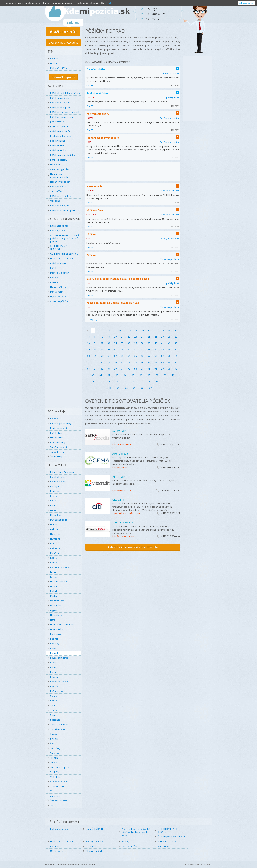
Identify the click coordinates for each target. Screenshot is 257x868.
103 (116, 375)
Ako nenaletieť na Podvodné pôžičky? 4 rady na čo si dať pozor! (65, 238)
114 (116, 382)
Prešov (54, 663)
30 (89, 343)
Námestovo (56, 615)
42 (169, 343)
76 (115, 362)
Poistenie (55, 278)
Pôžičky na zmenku (60, 98)
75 (109, 362)
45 (95, 350)
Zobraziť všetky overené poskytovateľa (133, 547)
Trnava (54, 763)
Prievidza (55, 667)
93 (136, 369)
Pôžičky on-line (58, 141)
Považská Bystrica (59, 658)
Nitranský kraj (57, 438)
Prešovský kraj (58, 442)
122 (109, 388)
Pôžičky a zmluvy (59, 263)
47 (109, 350)
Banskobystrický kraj (61, 423)
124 (126, 388)
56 (169, 350)
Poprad (54, 653)
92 (129, 369)
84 (169, 362)
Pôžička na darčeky (60, 206)
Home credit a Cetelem (62, 258)
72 (89, 362)
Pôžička (91, 234)
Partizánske (56, 634)
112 (100, 382)
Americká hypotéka (60, 169)
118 (148, 382)
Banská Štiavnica (59, 482)
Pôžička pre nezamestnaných (65, 112)
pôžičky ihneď (57, 122)
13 (163, 330)
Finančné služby (96, 69)
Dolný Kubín (56, 515)
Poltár (53, 648)
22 (129, 337)
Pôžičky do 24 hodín (60, 131)
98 (169, 369)
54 (156, 350)
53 (149, 350)
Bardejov (55, 486)
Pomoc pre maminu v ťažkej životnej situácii (113, 303)
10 (142, 330)
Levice (53, 572)
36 (129, 343)
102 (108, 375)
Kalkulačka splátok (63, 77)
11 (149, 330)
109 (164, 375)
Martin (54, 596)
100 (92, 375)
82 (156, 362)
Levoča (54, 577)
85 (176, 362)
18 (102, 337)
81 (149, 362)
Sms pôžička (56, 191)
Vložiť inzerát (63, 31)
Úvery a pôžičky (58, 287)
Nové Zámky (57, 629)
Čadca (53, 505)
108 (156, 375)
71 (176, 356)
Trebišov (55, 753)
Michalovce (56, 605)
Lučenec (54, 586)
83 (162, 362)
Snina (53, 715)
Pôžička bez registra (60, 103)
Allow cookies (246, 3)
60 (102, 356)
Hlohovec (55, 534)
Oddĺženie (55, 201)
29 (176, 337)
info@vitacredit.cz (122, 490)
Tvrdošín (55, 772)
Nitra (53, 620)
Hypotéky (55, 165)
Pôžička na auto (58, 187)
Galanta (54, 524)
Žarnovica (55, 796)
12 (156, 330)
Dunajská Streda (59, 520)
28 (169, 337)
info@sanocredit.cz (123, 444)
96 (156, 369)
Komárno (55, 553)
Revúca (54, 677)
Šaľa (52, 744)
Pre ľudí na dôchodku (61, 136)
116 (132, 382)
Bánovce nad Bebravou (62, 472)
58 (89, 356)
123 (118, 388)
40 (156, 343)
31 (95, 343)
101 (100, 375)
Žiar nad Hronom (59, 801)
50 (129, 350)
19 (109, 337)
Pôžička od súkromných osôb (65, 210)
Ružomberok (57, 691)
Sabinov (54, 696)
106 (140, 375)
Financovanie (94, 186)
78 (129, 362)
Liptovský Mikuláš (59, 582)
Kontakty (49, 865)
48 (115, 350)
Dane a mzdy (57, 292)
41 (162, 343)
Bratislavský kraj (59, 428)
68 (156, 356)
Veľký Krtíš (55, 777)
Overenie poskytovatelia (63, 43)
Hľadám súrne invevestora (103, 138)
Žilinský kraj (56, 457)
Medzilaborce (57, 601)
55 (162, 350)
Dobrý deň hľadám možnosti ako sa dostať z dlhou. (118, 279)
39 (149, 343)
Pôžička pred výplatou (61, 196)
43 (176, 343)
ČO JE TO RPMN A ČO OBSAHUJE (60, 247)
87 (95, 369)
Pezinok (54, 639)
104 (124, 375)
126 (142, 388)
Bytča (53, 501)
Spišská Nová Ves (59, 724)
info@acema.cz (121, 467)
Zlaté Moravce (57, 786)
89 (109, 369)
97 (162, 369)
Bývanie (54, 282)
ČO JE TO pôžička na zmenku (64, 254)
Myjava (54, 610)
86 (89, 369)
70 (169, 356)
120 (164, 382)
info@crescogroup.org (124, 536)
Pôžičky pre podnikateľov (63, 155)
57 (176, 350)
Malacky (54, 591)
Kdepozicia (97, 11)
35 (122, 343)
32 (102, 343)
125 (134, 388)
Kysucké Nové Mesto (61, 567)
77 (122, 362)
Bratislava (55, 491)
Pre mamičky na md (60, 126)
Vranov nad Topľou (60, 782)
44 (89, 350)
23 (136, 337)
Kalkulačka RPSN (59, 68)
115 (124, 382)
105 (132, 375)
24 (142, 337)
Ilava (53, 544)
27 (162, 337)
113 (108, 382)
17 (95, 337)
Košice (54, 558)
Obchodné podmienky (68, 865)
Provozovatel (88, 865)
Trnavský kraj (57, 452)
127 (150, 388)
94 (142, 369)
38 (142, 343)
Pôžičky (54, 268)
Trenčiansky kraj (59, 447)
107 (148, 375)
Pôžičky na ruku (58, 150)
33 (109, 343)
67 (149, 356)
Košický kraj (56, 433)
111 (92, 382)
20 (115, 337)
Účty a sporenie (58, 297)
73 (95, 362)
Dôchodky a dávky (59, 273)
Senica (54, 705)
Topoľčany (55, 748)
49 (122, 350)
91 (122, 369)
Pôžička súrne (95, 210)
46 (102, 350)
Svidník (54, 739)
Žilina (53, 805)
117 (140, 382)
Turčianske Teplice (60, 767)
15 (176, 330)
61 (109, 356)
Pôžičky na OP (57, 145)
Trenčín (54, 758)
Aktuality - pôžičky (59, 301)
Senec (53, 701)
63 (122, 356)
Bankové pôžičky (59, 160)
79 (136, 362)
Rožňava (55, 686)
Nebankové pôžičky (60, 182)
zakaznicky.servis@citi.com (127, 513)
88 (102, 369)
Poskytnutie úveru (98, 114)
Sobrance (55, 720)
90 (115, 369)
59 (95, 356)
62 (115, 356)
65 (136, 356)
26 (156, 337)
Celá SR (54, 419)
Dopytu (54, 63)
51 (136, 350)
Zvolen (54, 791)
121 (172, 382)
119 (156, 382)
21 (122, 337)
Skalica (54, 710)
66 (142, 356)
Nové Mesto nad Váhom (62, 624)
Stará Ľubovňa (58, 729)
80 (142, 362)
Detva (53, 510)
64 (129, 356)
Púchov (54, 672)
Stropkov (55, 734)
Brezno (54, 496)
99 (176, 369)
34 (115, 343)
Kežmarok (55, 548)
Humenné (55, 539)
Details (108, 3)
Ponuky (54, 59)
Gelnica (54, 529)
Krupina (54, 563)
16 (89, 337)
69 (162, 356)
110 (172, 375)
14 (169, 330)
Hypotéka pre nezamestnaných (59, 176)
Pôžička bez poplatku (61, 107)
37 (136, 343)
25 (149, 337)
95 (149, 369)
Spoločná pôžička (97, 93)
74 (102, 362)
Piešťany (55, 644)
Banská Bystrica (58, 477)
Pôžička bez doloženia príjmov (65, 93)
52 (142, 350)
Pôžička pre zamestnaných (64, 117)
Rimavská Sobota (59, 682)
